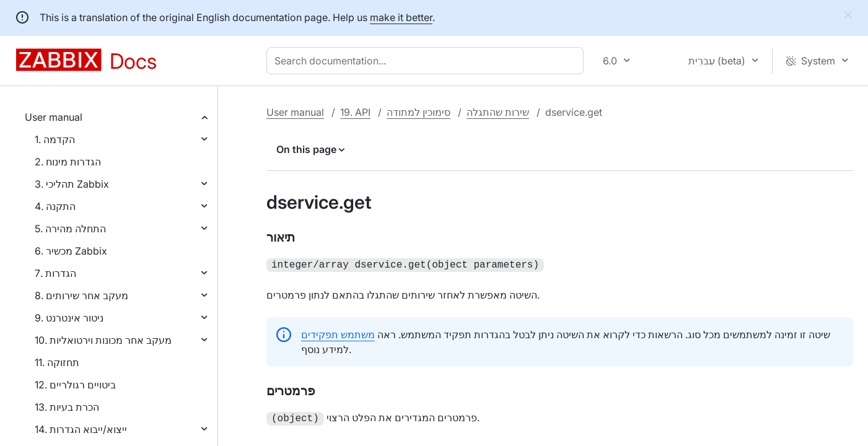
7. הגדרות (55, 273)
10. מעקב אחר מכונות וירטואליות (103, 340)
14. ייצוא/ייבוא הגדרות (81, 429)
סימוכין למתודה (419, 112)
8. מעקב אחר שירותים (81, 295)
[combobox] (427, 61)
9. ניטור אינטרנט (69, 318)
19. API (355, 112)
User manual (54, 117)
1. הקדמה (55, 139)
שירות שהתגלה (498, 112)
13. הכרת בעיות (67, 407)
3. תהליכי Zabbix (72, 184)
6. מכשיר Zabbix (71, 251)
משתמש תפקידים (338, 333)
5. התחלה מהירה (70, 229)
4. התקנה (55, 206)
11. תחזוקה (57, 362)
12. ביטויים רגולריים (75, 385)
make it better (401, 17)
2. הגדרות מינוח (68, 162)
